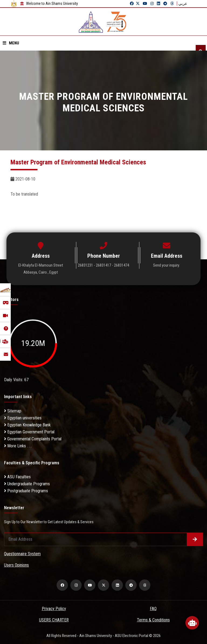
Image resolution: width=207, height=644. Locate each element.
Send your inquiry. (166, 265)
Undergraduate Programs (27, 484)
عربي (183, 3)
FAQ (153, 609)
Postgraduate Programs (26, 491)
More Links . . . (18, 446)
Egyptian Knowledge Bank (27, 425)
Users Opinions (16, 565)
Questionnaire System (22, 554)
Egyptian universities (23, 418)
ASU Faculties (17, 477)
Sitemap (13, 411)
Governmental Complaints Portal (33, 439)
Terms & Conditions (153, 620)
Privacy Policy (54, 609)
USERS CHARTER (54, 620)
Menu (11, 43)
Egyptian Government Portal (29, 432)
